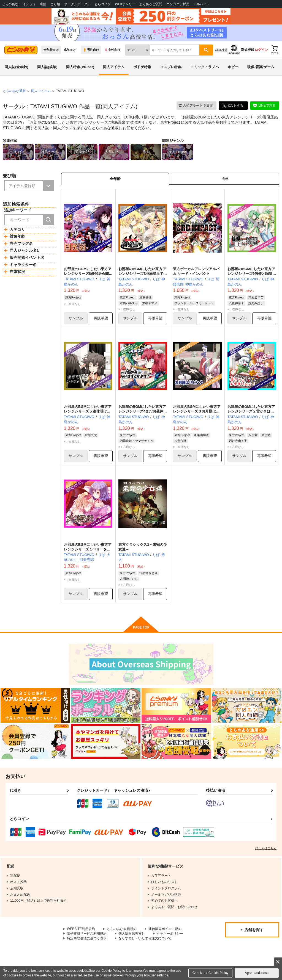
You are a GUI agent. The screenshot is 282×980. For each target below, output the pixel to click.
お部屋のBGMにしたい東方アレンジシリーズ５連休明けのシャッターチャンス (88, 411)
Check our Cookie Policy (211, 973)
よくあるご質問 (151, 4)
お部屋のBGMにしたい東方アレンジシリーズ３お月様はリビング (197, 411)
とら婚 (55, 4)
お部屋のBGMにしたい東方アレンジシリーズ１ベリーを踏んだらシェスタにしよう (88, 549)
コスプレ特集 (171, 67)
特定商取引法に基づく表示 (87, 938)
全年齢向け (51, 50)
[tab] (225, 179)
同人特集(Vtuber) (80, 67)
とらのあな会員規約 (122, 929)
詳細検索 (221, 50)
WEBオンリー (125, 4)
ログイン (261, 50)
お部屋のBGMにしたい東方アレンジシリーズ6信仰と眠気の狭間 (252, 274)
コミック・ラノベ (205, 67)
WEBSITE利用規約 (81, 929)
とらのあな (10, 4)
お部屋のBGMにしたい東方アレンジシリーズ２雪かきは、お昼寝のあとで (251, 411)
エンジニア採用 (178, 4)
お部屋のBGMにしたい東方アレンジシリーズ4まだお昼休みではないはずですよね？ (143, 411)
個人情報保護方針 (132, 934)
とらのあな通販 (14, 91)
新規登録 (248, 50)
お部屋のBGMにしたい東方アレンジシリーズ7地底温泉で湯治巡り (87, 122)
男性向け (91, 50)
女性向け (112, 50)
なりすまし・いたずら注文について (145, 938)
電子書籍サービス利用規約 (87, 934)
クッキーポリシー (170, 934)
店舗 (43, 4)
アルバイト (202, 4)
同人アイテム (114, 67)
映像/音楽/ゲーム (261, 67)
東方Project (170, 122)
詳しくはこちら (266, 848)
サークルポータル (77, 4)
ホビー (233, 67)
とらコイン (103, 4)
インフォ (29, 4)
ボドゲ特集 (142, 67)
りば (61, 117)
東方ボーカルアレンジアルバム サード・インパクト (196, 271)
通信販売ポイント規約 (165, 929)
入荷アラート (196, 106)
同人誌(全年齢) (16, 67)
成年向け (70, 50)
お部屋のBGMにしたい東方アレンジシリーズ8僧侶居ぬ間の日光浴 (88, 274)
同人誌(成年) (47, 67)
